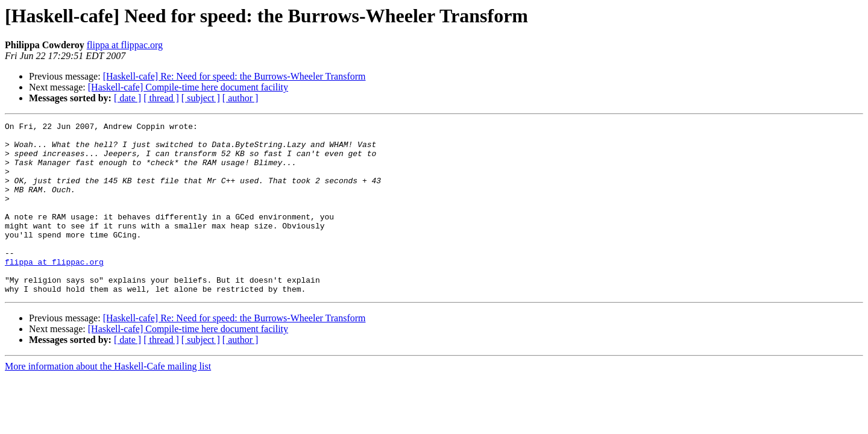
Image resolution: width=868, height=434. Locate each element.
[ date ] (127, 98)
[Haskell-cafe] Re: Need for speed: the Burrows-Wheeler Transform (234, 76)
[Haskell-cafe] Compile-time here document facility (188, 87)
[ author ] (241, 98)
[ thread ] (161, 98)
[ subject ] (201, 98)
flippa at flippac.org (125, 45)
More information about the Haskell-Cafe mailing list (108, 401)
